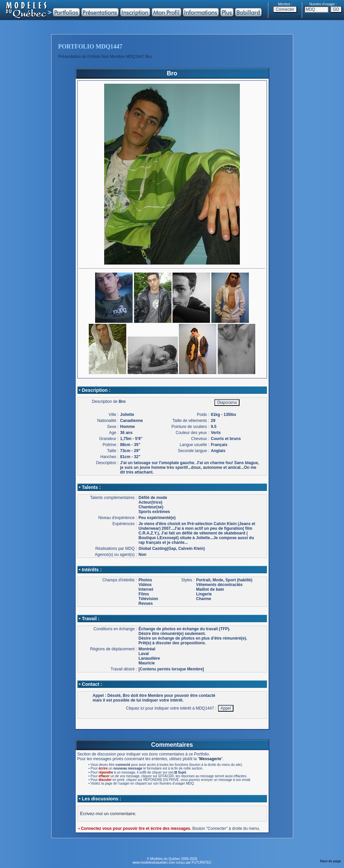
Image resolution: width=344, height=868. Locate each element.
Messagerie (210, 759)
